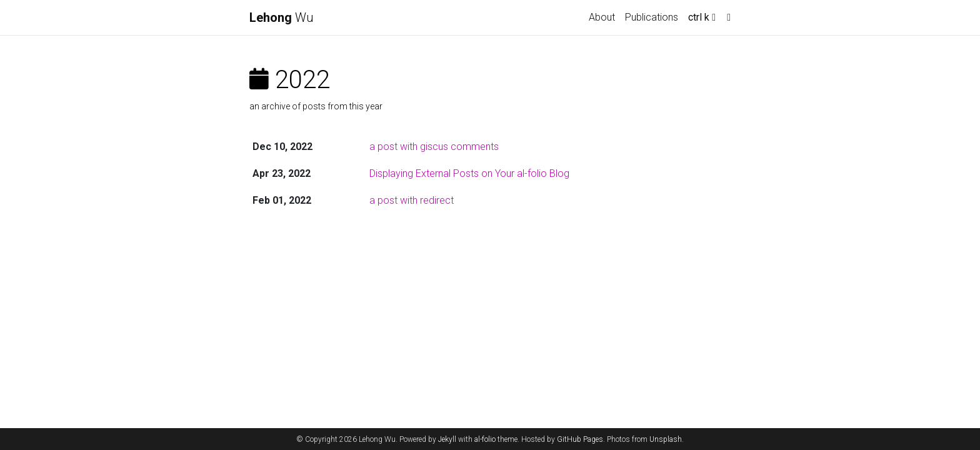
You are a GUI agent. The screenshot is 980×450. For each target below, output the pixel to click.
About (602, 17)
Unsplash (666, 439)
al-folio (485, 439)
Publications (652, 17)
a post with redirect (412, 200)
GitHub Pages (580, 439)
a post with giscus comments (434, 147)
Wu (282, 17)
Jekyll (447, 439)
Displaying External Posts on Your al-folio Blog (469, 173)
